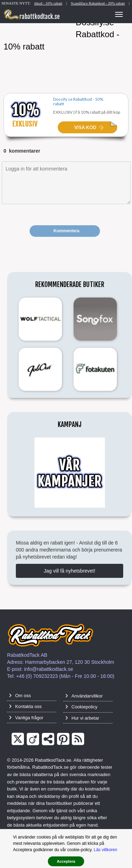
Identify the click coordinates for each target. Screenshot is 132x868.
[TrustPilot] (48, 739)
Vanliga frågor (26, 718)
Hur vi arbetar (82, 718)
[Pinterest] (63, 739)
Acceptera (66, 861)
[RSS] (78, 739)
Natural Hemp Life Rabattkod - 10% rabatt (39, 3)
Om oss (20, 696)
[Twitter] (18, 739)
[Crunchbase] (33, 739)
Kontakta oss (25, 706)
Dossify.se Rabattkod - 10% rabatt (78, 101)
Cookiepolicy (81, 707)
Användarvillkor (84, 696)
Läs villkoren (105, 850)
